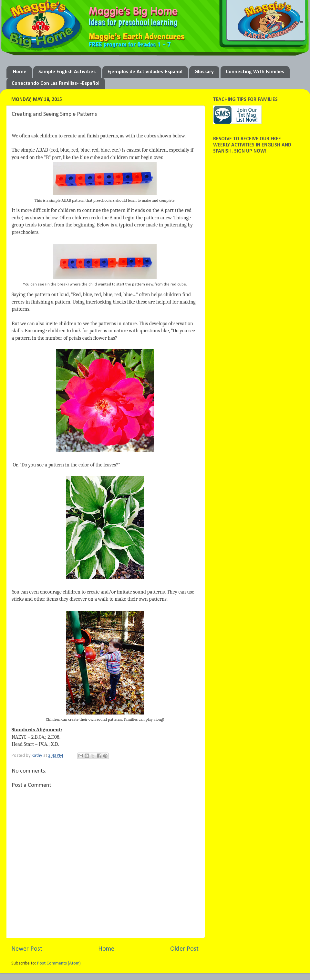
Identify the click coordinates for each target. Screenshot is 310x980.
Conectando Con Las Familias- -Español (56, 84)
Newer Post (27, 949)
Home (20, 72)
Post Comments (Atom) (59, 963)
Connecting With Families (255, 72)
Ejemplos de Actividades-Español (145, 72)
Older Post (184, 949)
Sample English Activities (67, 72)
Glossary (204, 72)
